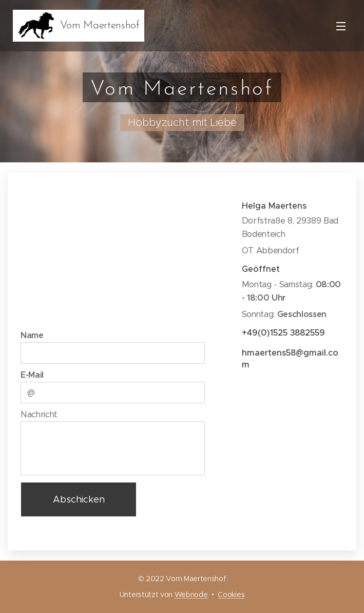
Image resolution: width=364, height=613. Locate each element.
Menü (341, 26)
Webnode (191, 595)
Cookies (231, 595)
